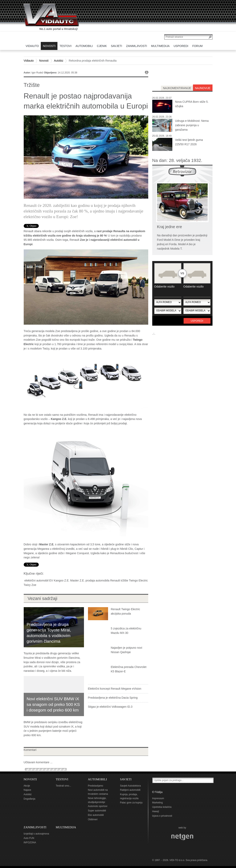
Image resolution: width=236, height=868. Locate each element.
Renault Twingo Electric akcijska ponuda (126, 611)
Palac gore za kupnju (131, 803)
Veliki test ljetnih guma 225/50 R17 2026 (189, 142)
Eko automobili (96, 815)
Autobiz (59, 61)
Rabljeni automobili (130, 790)
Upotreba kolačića (162, 807)
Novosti (44, 61)
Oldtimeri (93, 819)
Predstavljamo (96, 786)
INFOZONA (30, 843)
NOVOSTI (30, 779)
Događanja (30, 799)
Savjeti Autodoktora (130, 786)
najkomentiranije (177, 88)
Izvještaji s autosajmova (36, 834)
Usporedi (197, 321)
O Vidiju (157, 792)
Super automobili (97, 811)
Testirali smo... (64, 786)
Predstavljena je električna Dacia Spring (113, 698)
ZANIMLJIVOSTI (35, 827)
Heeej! (156, 811)
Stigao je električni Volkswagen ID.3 (110, 707)
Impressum (158, 798)
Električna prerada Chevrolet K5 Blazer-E (129, 669)
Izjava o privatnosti (162, 816)
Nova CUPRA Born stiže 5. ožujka (192, 104)
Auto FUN (29, 838)
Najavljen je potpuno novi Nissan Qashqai (127, 650)
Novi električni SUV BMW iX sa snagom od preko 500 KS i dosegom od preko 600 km (53, 704)
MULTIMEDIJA (66, 827)
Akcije (27, 786)
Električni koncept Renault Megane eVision (115, 689)
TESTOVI (62, 779)
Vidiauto (29, 61)
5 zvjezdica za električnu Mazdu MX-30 (126, 631)
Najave (27, 790)
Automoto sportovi (98, 806)
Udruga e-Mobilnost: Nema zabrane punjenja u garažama (192, 125)
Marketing (158, 803)
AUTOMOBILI (98, 779)
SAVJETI (126, 779)
